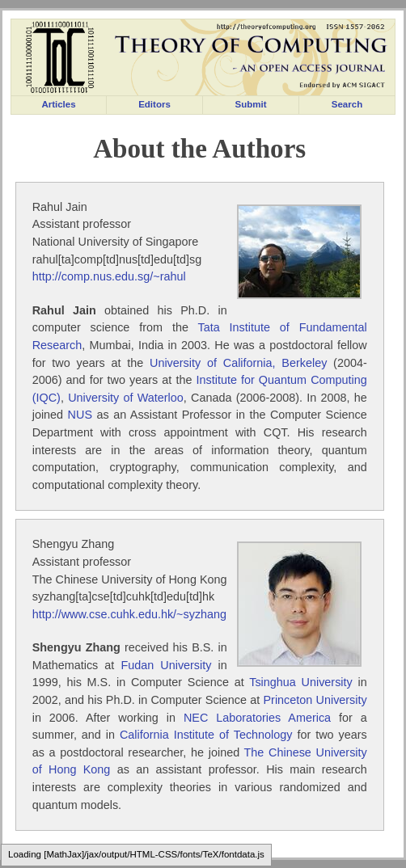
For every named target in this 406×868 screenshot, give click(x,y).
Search (347, 104)
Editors (154, 104)
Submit (250, 104)
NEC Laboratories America (257, 718)
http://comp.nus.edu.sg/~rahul (109, 276)
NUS (80, 415)
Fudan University (166, 665)
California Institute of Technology (206, 735)
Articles (58, 104)
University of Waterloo (126, 398)
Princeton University (315, 700)
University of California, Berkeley (238, 363)
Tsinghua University (301, 682)
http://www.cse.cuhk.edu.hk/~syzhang (129, 614)
